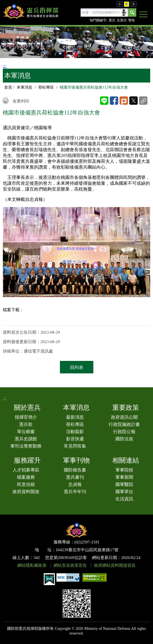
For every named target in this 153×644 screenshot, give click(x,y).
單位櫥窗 (26, 432)
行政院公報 (124, 432)
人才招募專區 (26, 470)
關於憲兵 (27, 408)
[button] (143, 15)
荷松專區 (46, 87)
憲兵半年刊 (75, 492)
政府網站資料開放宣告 (115, 565)
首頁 (8, 87)
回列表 (77, 367)
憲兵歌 (26, 424)
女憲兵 (122, 20)
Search (132, 13)
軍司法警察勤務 (26, 446)
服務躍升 (27, 460)
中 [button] (127, 4)
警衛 (132, 20)
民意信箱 (26, 484)
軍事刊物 (76, 460)
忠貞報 (75, 484)
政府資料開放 (26, 492)
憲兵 (112, 20)
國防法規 (124, 439)
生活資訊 (124, 499)
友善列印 (21, 101)
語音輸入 (124, 12)
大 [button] (133, 4)
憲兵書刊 (75, 477)
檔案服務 (26, 477)
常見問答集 (75, 446)
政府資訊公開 (124, 417)
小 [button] (120, 4)
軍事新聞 (124, 477)
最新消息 (75, 417)
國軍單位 (124, 492)
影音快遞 (75, 439)
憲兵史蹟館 (26, 439)
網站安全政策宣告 (70, 565)
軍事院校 (124, 470)
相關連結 (126, 460)
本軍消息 (25, 87)
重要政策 (126, 408)
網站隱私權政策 (32, 565)
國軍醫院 (124, 484)
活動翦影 (75, 432)
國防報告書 (75, 470)
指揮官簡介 (26, 417)
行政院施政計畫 (124, 424)
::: (5, 66)
